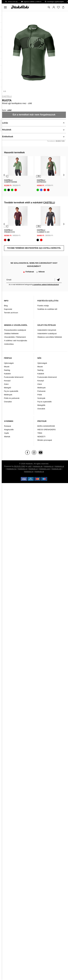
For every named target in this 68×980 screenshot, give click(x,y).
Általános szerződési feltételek (50, 337)
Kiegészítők (9, 430)
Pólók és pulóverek (12, 398)
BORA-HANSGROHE (46, 426)
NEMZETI (41, 437)
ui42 (30, 466)
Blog (6, 306)
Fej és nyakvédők (11, 391)
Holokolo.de (56, 469)
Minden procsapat (45, 440)
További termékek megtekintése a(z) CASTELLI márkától (34, 248)
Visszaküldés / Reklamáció (15, 337)
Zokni (6, 384)
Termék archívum (11, 313)
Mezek (7, 367)
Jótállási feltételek (11, 334)
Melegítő (8, 388)
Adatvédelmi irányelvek (47, 330)
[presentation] (4, 175)
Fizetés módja (43, 306)
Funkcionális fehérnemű (14, 377)
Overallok (8, 402)
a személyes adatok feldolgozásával (46, 285)
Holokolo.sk (38, 466)
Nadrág (7, 370)
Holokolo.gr (39, 471)
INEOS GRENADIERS (47, 430)
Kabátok (7, 374)
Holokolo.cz (49, 466)
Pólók (40, 395)
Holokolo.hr (29, 471)
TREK (40, 433)
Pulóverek (41, 391)
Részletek (7, 130)
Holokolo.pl (59, 466)
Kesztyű (7, 381)
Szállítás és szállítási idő (47, 309)
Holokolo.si (33, 469)
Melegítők (41, 405)
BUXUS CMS (20, 466)
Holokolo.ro (22, 469)
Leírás (5, 123)
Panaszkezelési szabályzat (15, 330)
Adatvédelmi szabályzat (47, 334)
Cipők (7, 433)
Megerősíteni (58, 280)
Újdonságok (9, 363)
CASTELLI (7, 96)
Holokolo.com (45, 469)
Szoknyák (41, 398)
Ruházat (8, 426)
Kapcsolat (8, 309)
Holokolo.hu (12, 469)
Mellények (8, 395)
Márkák (7, 437)
